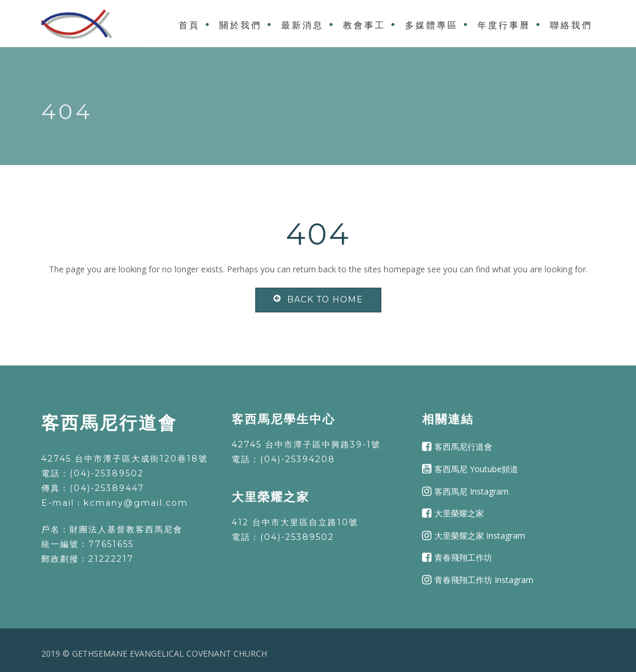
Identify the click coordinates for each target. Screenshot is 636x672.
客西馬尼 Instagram (472, 491)
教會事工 (364, 25)
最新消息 (302, 25)
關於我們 (240, 25)
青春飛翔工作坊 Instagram (484, 580)
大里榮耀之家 (459, 513)
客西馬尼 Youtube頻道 (476, 469)
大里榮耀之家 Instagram (480, 536)
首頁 (189, 25)
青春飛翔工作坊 (463, 557)
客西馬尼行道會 (463, 447)
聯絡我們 (571, 25)
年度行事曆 (504, 25)
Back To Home (318, 299)
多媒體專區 (431, 25)
